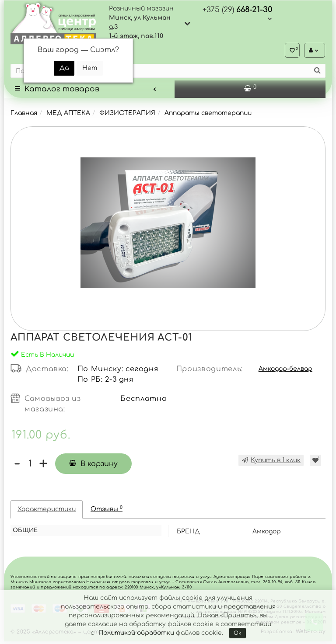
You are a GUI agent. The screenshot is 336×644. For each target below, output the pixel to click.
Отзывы (107, 511)
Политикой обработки (136, 633)
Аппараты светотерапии (208, 116)
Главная (24, 116)
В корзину (94, 466)
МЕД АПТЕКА (68, 116)
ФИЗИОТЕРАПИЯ (127, 116)
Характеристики (47, 512)
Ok (238, 633)
